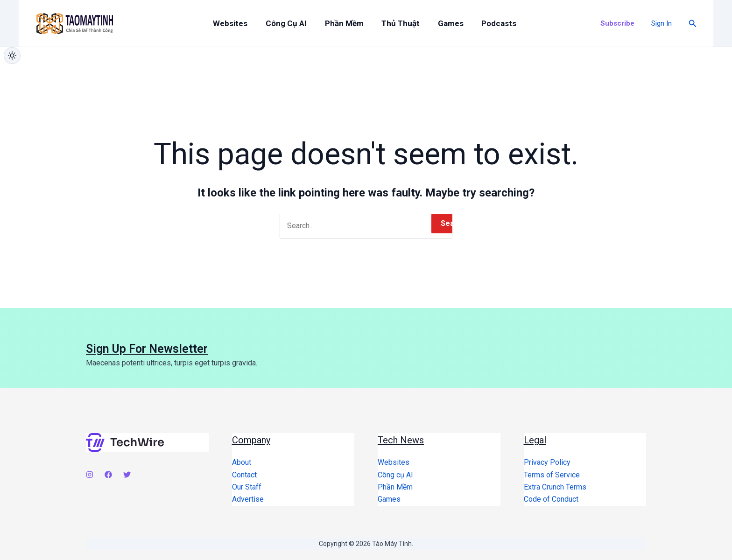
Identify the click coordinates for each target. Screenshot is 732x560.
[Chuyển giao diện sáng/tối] (12, 56)
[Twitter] (127, 475)
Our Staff (247, 487)
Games (440, 23)
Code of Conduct (551, 499)
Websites (232, 23)
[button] (617, 24)
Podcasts (485, 23)
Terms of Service (552, 475)
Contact (244, 475)
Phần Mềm (340, 23)
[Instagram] (90, 475)
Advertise (248, 499)
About (242, 462)
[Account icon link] (662, 23)
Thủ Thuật (393, 23)
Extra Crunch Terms (555, 487)
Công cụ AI (285, 23)
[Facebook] (108, 475)
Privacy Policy (547, 462)
